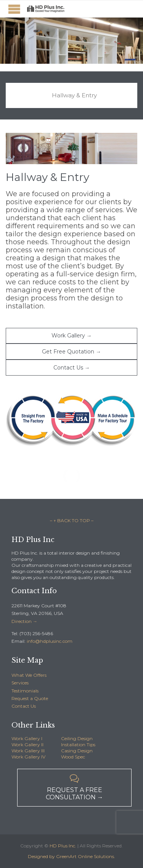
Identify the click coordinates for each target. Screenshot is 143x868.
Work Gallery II (27, 745)
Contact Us (24, 706)
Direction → (24, 621)
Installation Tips (78, 745)
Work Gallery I (27, 738)
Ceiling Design (77, 738)
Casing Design (77, 751)
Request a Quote (30, 698)
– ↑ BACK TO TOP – (72, 520)
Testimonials (25, 691)
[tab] (71, 95)
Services (20, 683)
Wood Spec (73, 757)
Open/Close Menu (14, 9)
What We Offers (29, 675)
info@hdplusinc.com (49, 641)
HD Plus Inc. (63, 846)
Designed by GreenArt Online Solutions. (71, 856)
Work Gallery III (28, 751)
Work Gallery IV (28, 757)
